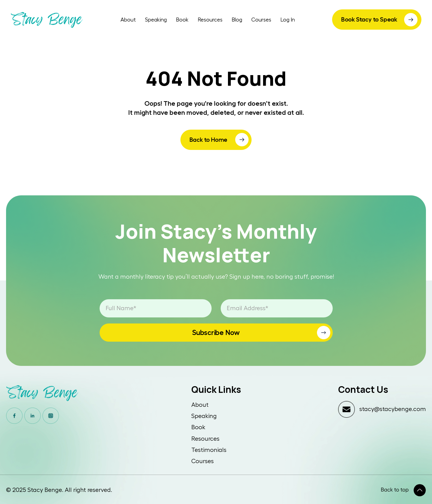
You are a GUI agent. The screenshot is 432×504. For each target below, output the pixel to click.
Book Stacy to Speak (369, 19)
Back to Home (209, 140)
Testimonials (209, 450)
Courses (261, 20)
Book (182, 20)
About (128, 20)
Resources (210, 20)
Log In (288, 20)
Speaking (156, 20)
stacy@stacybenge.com (393, 409)
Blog (237, 20)
